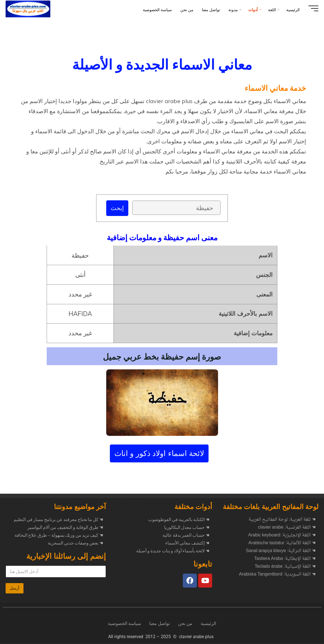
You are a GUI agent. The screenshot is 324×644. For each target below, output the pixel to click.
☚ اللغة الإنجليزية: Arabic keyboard (282, 536)
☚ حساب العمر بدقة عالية (186, 536)
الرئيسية (208, 624)
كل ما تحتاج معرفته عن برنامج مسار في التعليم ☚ (58, 520)
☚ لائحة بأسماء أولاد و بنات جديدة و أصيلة (173, 551)
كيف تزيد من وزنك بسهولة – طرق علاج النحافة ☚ (59, 536)
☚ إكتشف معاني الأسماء (187, 543)
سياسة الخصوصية (124, 624)
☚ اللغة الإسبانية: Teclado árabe (285, 567)
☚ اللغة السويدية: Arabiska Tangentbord (277, 575)
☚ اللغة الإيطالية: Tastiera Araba (285, 559)
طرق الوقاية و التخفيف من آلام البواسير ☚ (65, 528)
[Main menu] (308, 8)
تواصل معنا (159, 624)
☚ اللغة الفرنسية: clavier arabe (287, 528)
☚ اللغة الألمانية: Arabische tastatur (282, 543)
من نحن (185, 624)
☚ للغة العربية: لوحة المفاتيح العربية (282, 520)
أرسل (15, 588)
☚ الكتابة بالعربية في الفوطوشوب (179, 520)
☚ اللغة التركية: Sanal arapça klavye (281, 551)
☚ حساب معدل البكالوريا (187, 528)
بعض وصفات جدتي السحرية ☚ (75, 543)
